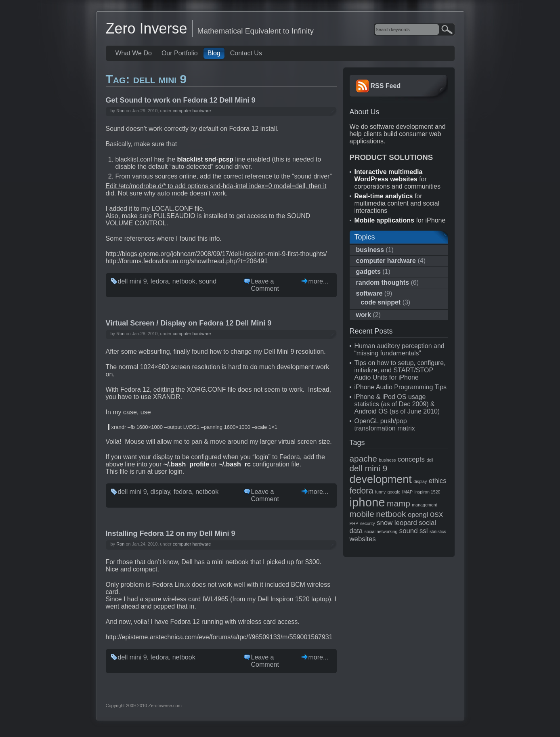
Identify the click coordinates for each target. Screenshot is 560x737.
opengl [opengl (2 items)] (418, 515)
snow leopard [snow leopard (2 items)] (397, 523)
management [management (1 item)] (424, 505)
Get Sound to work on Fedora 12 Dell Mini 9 (181, 100)
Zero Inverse (147, 28)
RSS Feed (386, 86)
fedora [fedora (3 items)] (362, 490)
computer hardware (192, 111)
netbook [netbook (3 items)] (391, 514)
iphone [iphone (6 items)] (367, 502)
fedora (159, 281)
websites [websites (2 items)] (363, 539)
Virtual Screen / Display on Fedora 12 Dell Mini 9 (189, 323)
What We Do (134, 53)
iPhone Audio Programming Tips (401, 387)
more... (319, 281)
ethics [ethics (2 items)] (438, 481)
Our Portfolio (180, 53)
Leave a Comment (265, 285)
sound (208, 281)
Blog (214, 53)
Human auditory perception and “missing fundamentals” (400, 350)
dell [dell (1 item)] (430, 460)
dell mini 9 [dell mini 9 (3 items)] (369, 468)
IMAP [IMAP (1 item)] (407, 492)
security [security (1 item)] (368, 523)
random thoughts (383, 282)
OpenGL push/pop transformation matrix (385, 425)
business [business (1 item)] (387, 460)
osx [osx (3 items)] (436, 514)
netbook (184, 281)
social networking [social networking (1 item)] (381, 531)
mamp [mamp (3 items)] (399, 503)
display (160, 492)
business (370, 250)
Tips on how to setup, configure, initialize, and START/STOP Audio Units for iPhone (400, 370)
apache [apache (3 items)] (363, 459)
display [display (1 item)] (420, 481)
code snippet (381, 302)
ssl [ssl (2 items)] (424, 531)
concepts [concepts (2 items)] (411, 459)
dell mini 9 (132, 281)
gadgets (368, 272)
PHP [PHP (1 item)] (354, 523)
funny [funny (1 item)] (380, 492)
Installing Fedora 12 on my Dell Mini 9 (171, 533)
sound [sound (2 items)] (409, 531)
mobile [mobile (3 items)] (362, 514)
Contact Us (246, 53)
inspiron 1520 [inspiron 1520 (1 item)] (428, 492)
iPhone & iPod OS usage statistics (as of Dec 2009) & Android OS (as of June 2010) (397, 404)
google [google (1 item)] (394, 492)
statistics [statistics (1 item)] (438, 531)
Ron (120, 111)
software (369, 293)
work (364, 315)
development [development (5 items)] (381, 479)
